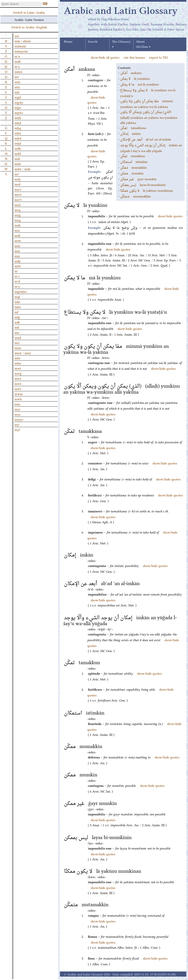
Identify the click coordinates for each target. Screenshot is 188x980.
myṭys (19, 419)
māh (18, 61)
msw (18, 240)
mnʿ (17, 342)
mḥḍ (18, 123)
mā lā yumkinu (140, 84)
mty (17, 87)
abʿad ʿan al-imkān (146, 139)
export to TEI (158, 57)
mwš (18, 383)
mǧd (18, 97)
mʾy (17, 66)
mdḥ (18, 148)
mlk (17, 322)
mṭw (18, 266)
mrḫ (18, 179)
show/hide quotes (96, 100)
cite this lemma (134, 57)
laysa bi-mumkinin (143, 184)
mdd (18, 153)
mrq (17, 210)
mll (17, 327)
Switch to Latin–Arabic (29, 12)
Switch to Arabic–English (29, 27)
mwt (18, 368)
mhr (18, 358)
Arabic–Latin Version (29, 19)
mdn (18, 164)
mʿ (16, 271)
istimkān (134, 161)
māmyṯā (20, 46)
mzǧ (18, 215)
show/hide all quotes (105, 57)
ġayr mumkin (138, 179)
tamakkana (133, 128)
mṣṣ (17, 256)
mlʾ (17, 312)
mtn (17, 82)
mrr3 (18, 199)
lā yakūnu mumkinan (147, 190)
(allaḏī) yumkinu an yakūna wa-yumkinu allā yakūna (149, 117)
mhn (18, 363)
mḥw (18, 138)
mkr (17, 302)
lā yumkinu (135, 78)
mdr (17, 158)
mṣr (17, 251)
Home (68, 42)
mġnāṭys (21, 291)
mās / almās (23, 41)
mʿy (17, 286)
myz (18, 414)
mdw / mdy (23, 169)
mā (17, 36)
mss (17, 230)
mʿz (17, 276)
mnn (18, 348)
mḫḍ (18, 143)
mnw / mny (23, 353)
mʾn (17, 56)
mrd (17, 184)
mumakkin (133, 167)
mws (18, 378)
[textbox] (21, 4)
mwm (19, 394)
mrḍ (17, 204)
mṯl (17, 92)
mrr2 (18, 194)
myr (17, 409)
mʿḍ (17, 281)
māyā (18, 71)
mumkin (132, 173)
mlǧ (17, 317)
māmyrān (21, 51)
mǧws (19, 112)
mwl (18, 389)
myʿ (17, 424)
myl (17, 429)
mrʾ (17, 174)
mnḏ (18, 337)
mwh (18, 399)
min (17, 404)
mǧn (18, 107)
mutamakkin (135, 196)
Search (93, 42)
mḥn (18, 133)
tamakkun (133, 156)
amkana (131, 72)
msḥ (18, 225)
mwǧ (18, 373)
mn (17, 332)
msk (17, 235)
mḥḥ (18, 117)
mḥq (18, 128)
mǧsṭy (19, 102)
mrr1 (18, 189)
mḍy (18, 261)
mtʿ (17, 77)
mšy (17, 245)
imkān (130, 133)
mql (17, 296)
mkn (18, 307)
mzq (18, 220)
